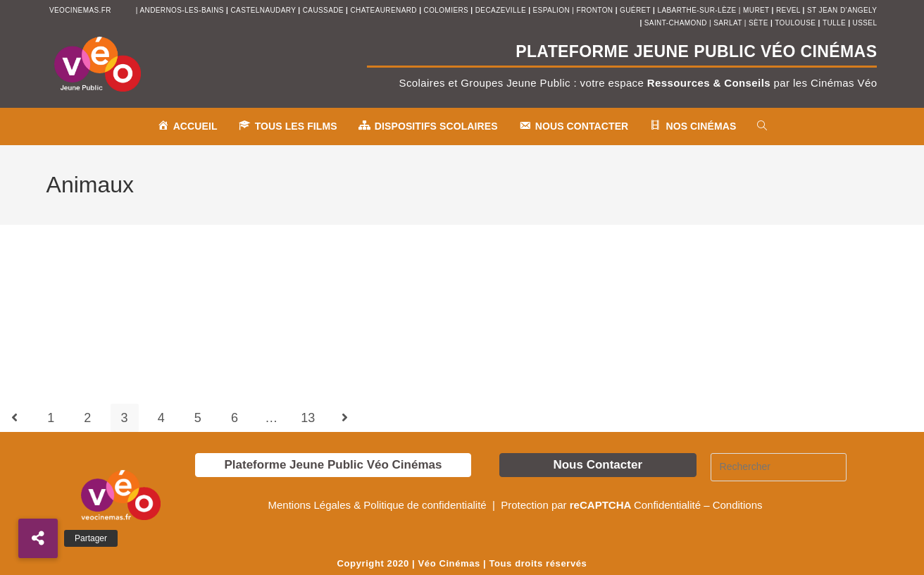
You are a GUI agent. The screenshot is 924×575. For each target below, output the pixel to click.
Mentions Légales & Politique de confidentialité (378, 505)
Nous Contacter (598, 465)
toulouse (796, 23)
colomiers (447, 10)
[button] (38, 538)
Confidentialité (667, 505)
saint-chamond (676, 23)
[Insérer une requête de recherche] (779, 467)
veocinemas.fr (80, 10)
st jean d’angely (842, 10)
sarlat (728, 23)
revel (788, 10)
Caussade (323, 10)
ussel (865, 23)
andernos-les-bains (181, 10)
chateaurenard (385, 10)
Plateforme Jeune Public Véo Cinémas (333, 465)
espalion (551, 10)
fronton (594, 10)
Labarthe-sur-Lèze (697, 10)
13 (308, 418)
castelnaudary (265, 10)
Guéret (635, 10)
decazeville (502, 10)
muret (757, 10)
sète (760, 23)
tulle (835, 23)
